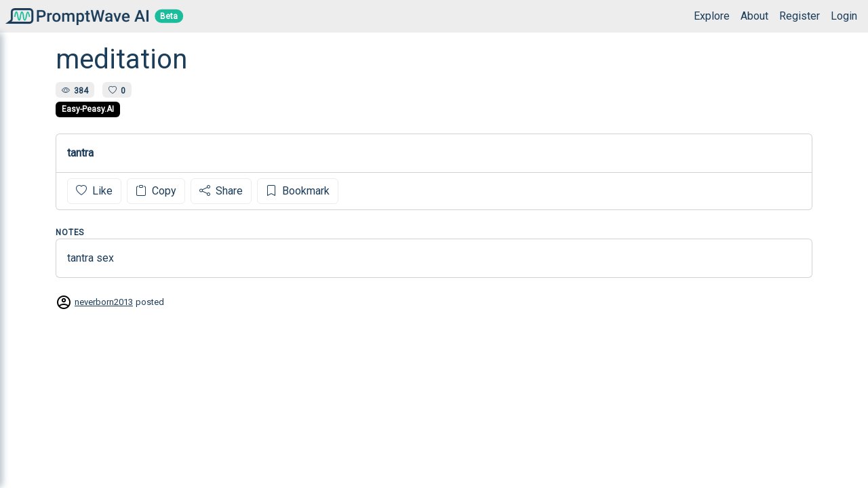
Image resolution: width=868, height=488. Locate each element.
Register (800, 16)
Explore (712, 16)
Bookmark (298, 191)
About (754, 16)
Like (94, 191)
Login (844, 16)
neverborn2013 (104, 302)
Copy (156, 191)
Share (221, 191)
